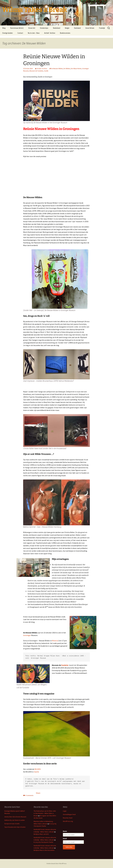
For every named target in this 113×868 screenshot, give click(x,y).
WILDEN (38, 769)
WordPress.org (68, 821)
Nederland (57, 28)
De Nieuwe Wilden (57, 69)
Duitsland (77, 28)
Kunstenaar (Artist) (17, 28)
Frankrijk (102, 28)
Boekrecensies (65, 33)
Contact (20, 33)
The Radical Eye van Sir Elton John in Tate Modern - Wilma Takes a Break (45, 813)
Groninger (27, 635)
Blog (4, 28)
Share (38, 793)
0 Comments (29, 795)
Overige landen (8, 33)
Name (65, 831)
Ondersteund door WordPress (56, 863)
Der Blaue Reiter (76, 69)
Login (65, 811)
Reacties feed (68, 818)
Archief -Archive (50, 33)
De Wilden (67, 69)
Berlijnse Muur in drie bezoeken (44, 850)
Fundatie (65, 665)
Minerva (55, 641)
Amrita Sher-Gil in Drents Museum (15, 817)
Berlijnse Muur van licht (41, 834)
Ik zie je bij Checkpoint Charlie (43, 842)
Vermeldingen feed (69, 814)
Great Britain (90, 28)
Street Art (32, 28)
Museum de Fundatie (36, 71)
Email (65, 838)
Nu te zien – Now (34, 33)
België (67, 28)
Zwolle (46, 71)
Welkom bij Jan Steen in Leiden (15, 820)
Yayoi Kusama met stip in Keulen (15, 827)
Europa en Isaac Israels (12, 824)
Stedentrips (44, 28)
